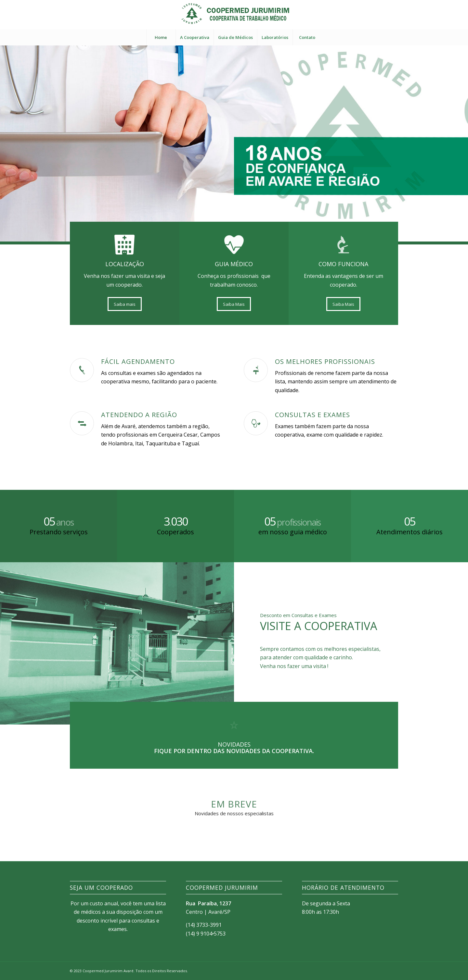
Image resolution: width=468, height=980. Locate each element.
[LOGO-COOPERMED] (234, 15)
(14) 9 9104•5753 (206, 934)
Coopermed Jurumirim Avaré (108, 971)
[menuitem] (161, 37)
